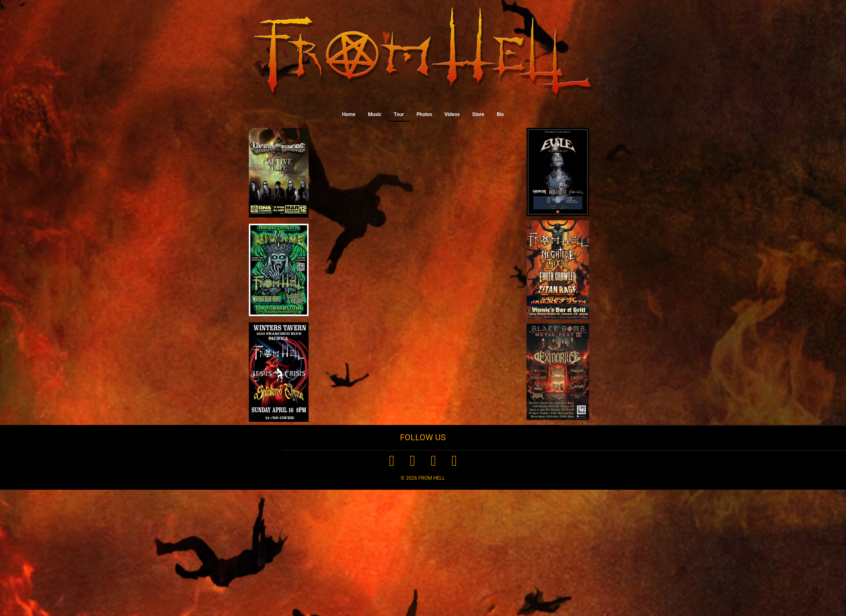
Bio (500, 114)
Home (349, 114)
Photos (424, 114)
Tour (399, 114)
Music (375, 114)
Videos (452, 114)
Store (478, 114)
